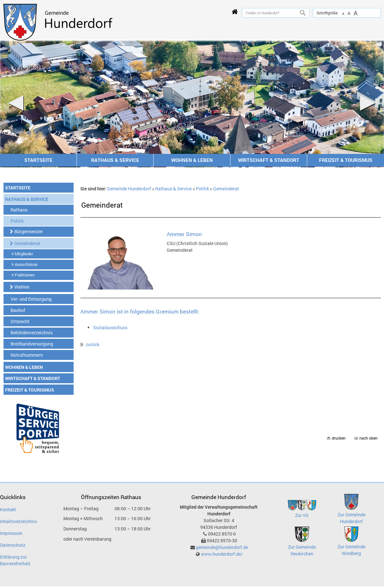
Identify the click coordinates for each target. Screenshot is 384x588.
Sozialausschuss (110, 327)
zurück (90, 344)
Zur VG (302, 515)
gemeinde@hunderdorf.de (222, 547)
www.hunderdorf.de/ (222, 554)
